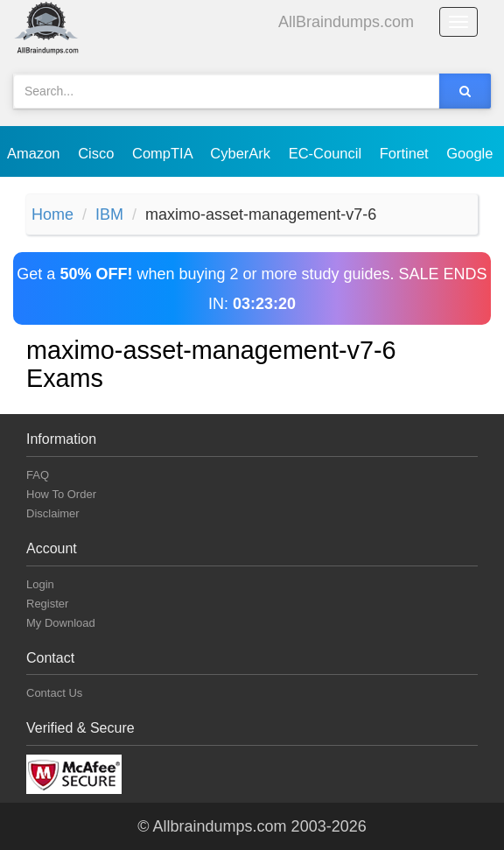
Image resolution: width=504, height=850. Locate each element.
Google (472, 153)
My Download (61, 623)
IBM (109, 214)
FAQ (38, 475)
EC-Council (327, 153)
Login (40, 584)
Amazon (35, 153)
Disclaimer (53, 513)
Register (47, 604)
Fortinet (406, 153)
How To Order (61, 494)
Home (52, 214)
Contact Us (54, 693)
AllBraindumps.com (346, 22)
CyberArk (242, 153)
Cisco (98, 153)
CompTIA (164, 153)
